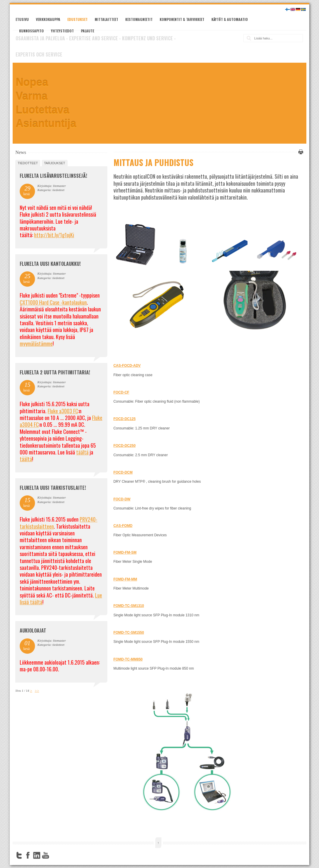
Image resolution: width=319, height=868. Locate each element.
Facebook (28, 855)
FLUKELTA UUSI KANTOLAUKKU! (50, 264)
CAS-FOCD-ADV (127, 366)
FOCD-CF (121, 392)
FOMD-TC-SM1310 (129, 606)
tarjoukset (55, 163)
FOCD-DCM (123, 472)
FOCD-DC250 (125, 446)
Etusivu (22, 19)
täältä (82, 452)
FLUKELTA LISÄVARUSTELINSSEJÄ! (53, 176)
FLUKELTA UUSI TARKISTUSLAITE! (53, 488)
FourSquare (54, 855)
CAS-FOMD (123, 526)
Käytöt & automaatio (230, 19)
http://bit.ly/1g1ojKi (54, 235)
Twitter (19, 855)
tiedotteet (28, 163)
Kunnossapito (31, 31)
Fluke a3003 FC (63, 411)
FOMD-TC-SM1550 (129, 633)
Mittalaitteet (106, 19)
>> (37, 691)
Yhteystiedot (62, 31)
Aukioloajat (33, 630)
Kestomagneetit (139, 19)
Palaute (87, 31)
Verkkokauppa (48, 19)
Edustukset (77, 19)
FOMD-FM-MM (125, 579)
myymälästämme (36, 343)
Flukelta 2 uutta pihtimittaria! (55, 372)
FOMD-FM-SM (125, 552)
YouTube (46, 855)
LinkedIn (37, 855)
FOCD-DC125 (125, 419)
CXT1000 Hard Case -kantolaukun (53, 302)
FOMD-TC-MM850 (128, 659)
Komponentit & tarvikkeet (182, 19)
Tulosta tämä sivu (300, 152)
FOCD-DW (122, 499)
